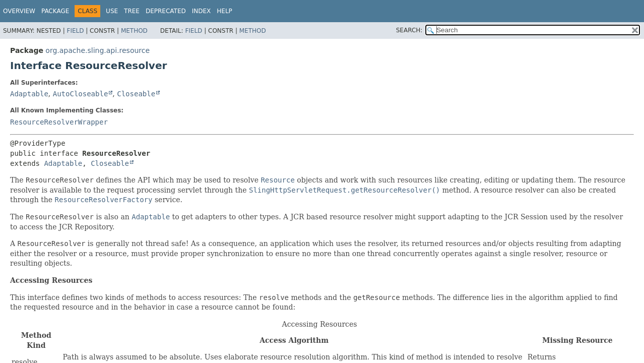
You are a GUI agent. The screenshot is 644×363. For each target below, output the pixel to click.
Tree (132, 11)
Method (134, 31)
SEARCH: (409, 30)
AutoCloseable (81, 94)
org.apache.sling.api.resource (98, 50)
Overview (19, 11)
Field (75, 31)
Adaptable (29, 94)
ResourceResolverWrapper (59, 122)
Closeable (136, 94)
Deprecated (166, 11)
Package (55, 11)
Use (112, 11)
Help (224, 11)
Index (202, 11)
